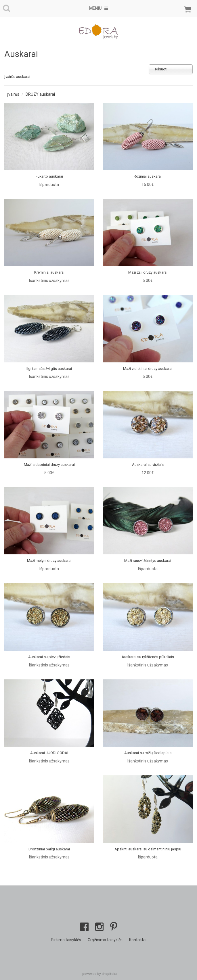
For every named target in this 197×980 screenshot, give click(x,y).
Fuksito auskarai (49, 176)
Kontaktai (138, 940)
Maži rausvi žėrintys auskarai (148, 561)
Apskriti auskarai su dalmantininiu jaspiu (148, 849)
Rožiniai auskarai (148, 176)
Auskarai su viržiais (148, 465)
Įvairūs (13, 94)
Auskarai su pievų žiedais (49, 657)
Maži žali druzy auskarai (148, 272)
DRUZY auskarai (40, 94)
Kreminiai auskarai (49, 272)
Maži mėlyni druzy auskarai (49, 561)
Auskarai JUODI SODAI (49, 753)
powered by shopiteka (100, 974)
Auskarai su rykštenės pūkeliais (148, 657)
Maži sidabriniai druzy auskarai (49, 465)
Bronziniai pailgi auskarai (49, 849)
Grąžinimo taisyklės (105, 940)
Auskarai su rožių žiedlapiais (148, 753)
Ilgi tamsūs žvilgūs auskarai (49, 369)
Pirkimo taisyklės (66, 940)
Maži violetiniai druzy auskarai (148, 369)
